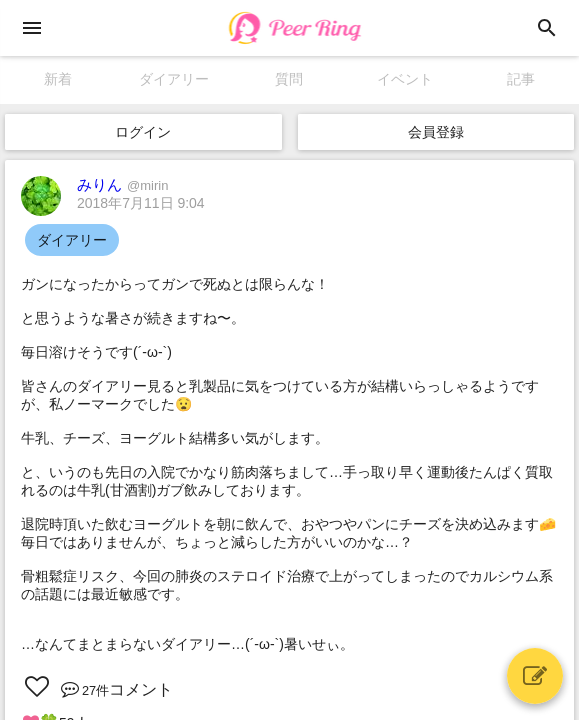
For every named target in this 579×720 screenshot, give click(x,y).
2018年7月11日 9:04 (141, 203)
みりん (122, 184)
